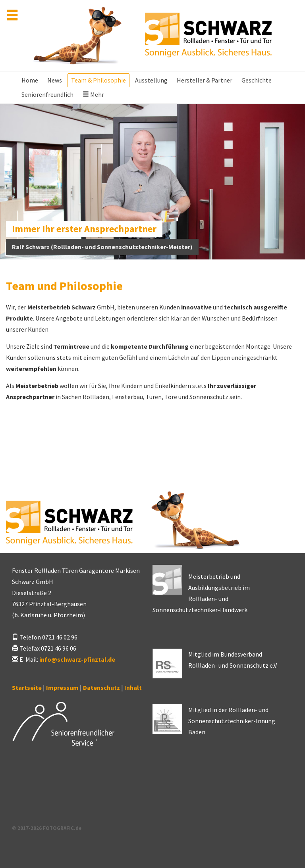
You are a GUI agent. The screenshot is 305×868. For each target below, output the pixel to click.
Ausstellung (151, 80)
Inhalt (133, 687)
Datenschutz (101, 687)
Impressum (62, 687)
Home (30, 80)
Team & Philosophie (98, 80)
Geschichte (257, 80)
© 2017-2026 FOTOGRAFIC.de (47, 828)
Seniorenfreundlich (47, 94)
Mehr (93, 94)
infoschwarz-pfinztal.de (77, 659)
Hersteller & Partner (205, 80)
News (55, 80)
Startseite (27, 687)
